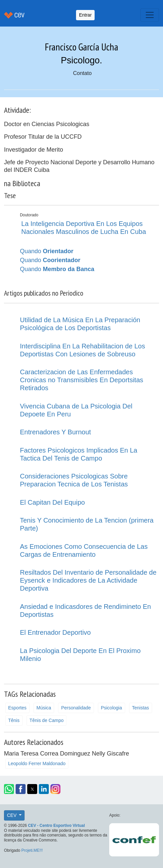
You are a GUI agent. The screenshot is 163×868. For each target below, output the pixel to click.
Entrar (85, 15)
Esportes (17, 708)
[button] (9, 789)
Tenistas (141, 708)
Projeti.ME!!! (32, 850)
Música (44, 708)
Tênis (14, 720)
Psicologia (112, 708)
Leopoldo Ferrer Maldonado (37, 763)
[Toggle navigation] (150, 15)
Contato (82, 73)
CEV (12, 815)
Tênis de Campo (47, 720)
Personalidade (76, 708)
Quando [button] (47, 251)
